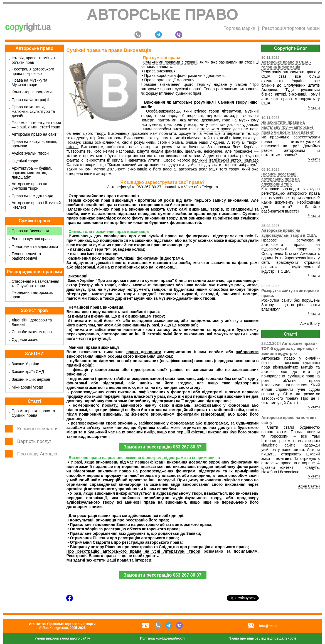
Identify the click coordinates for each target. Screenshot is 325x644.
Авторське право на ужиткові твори (29, 186)
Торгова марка (239, 28)
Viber (188, 187)
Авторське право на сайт (34, 134)
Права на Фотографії (30, 100)
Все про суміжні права (32, 239)
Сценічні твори (25, 161)
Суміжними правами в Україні (170, 62)
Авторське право (163, 14)
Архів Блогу (310, 324)
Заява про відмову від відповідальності (263, 638)
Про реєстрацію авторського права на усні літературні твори (133, 551)
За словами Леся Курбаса (233, 147)
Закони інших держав (31, 379)
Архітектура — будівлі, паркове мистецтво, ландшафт (32, 173)
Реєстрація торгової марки (291, 28)
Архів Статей (309, 486)
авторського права (214, 129)
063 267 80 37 (149, 187)
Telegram (210, 187)
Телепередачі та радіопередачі (26, 256)
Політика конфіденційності (162, 638)
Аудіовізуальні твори (30, 153)
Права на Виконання (30, 231)
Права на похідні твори (32, 196)
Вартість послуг (34, 441)
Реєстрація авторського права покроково (33, 71)
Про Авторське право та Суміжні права (33, 413)
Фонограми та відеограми (35, 247)
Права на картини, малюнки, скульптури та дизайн (33, 111)
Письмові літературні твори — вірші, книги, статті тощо (36, 125)
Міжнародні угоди (27, 387)
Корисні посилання (38, 429)
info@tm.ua (268, 626)
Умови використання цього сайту (62, 638)
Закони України (25, 364)
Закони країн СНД (28, 372)
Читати (314, 107)
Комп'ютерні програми (32, 92)
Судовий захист (26, 340)
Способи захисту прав (32, 332)
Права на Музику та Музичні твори (29, 82)
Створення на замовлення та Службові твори (35, 284)
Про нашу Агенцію (37, 454)
